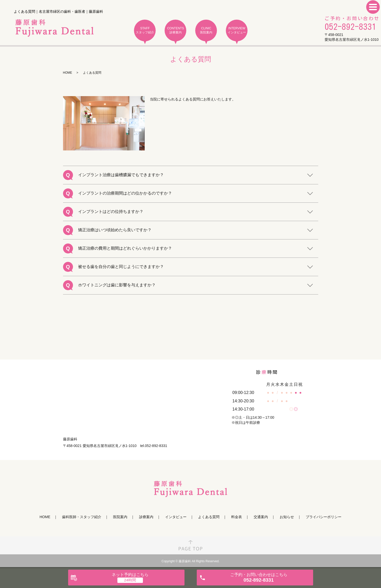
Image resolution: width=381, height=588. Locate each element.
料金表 (237, 517)
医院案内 (120, 517)
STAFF (145, 30)
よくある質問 (209, 517)
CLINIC (206, 30)
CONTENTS (175, 30)
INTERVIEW (237, 30)
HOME (68, 73)
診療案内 (146, 517)
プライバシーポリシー (324, 517)
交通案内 (261, 517)
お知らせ (287, 517)
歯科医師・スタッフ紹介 (82, 517)
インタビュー (176, 517)
